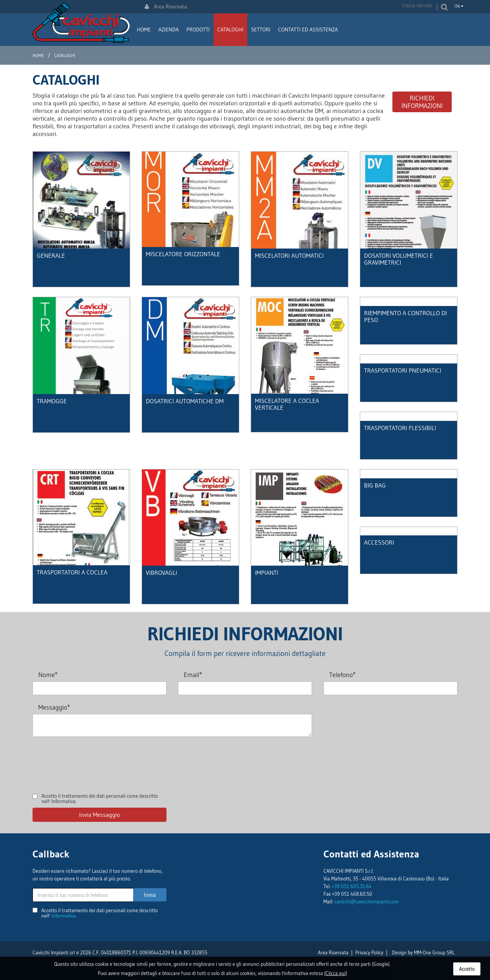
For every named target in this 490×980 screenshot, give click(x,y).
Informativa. (64, 801)
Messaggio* (54, 707)
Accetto (467, 969)
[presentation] (91, 759)
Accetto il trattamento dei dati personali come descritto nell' (100, 798)
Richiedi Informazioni (422, 102)
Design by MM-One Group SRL (423, 952)
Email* (193, 675)
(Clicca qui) (336, 973)
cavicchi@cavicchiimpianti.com (367, 901)
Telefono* (342, 675)
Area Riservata (166, 7)
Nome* (48, 675)
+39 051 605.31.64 (352, 886)
